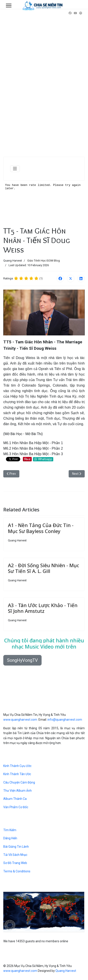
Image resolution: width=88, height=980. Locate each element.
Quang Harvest (66, 971)
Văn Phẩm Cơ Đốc (16, 807)
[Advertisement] (44, 88)
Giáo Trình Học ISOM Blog (44, 261)
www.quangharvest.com (20, 720)
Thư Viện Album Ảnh (17, 791)
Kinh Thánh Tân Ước (17, 774)
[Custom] (81, 13)
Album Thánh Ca (15, 799)
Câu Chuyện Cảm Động (19, 782)
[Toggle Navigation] (15, 169)
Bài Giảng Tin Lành (16, 847)
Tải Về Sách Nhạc (15, 855)
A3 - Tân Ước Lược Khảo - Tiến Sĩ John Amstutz (43, 608)
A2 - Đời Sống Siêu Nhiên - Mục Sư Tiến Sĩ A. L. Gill (43, 568)
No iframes (44, 203)
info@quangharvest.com (65, 720)
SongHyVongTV (22, 660)
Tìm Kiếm (10, 830)
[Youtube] (75, 13)
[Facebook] (70, 13)
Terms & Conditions (17, 871)
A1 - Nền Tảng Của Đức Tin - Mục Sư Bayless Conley (41, 528)
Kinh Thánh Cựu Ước (17, 766)
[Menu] (9, 6)
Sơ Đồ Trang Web (15, 863)
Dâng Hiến (10, 838)
